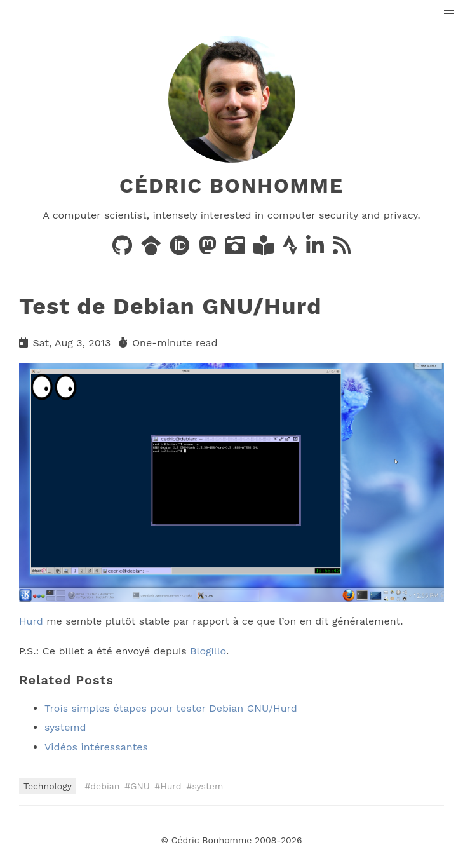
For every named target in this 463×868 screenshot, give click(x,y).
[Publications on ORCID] (181, 249)
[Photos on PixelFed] (237, 249)
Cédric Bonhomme (231, 186)
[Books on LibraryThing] (265, 249)
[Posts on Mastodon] (209, 249)
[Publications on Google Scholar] (153, 249)
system (208, 786)
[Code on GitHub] (124, 249)
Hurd (31, 621)
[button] (449, 14)
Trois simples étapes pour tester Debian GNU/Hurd (171, 708)
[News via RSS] (342, 249)
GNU (140, 786)
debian (105, 786)
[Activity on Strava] (292, 249)
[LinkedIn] (317, 249)
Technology (48, 786)
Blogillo (208, 651)
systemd (65, 727)
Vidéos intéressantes (96, 747)
